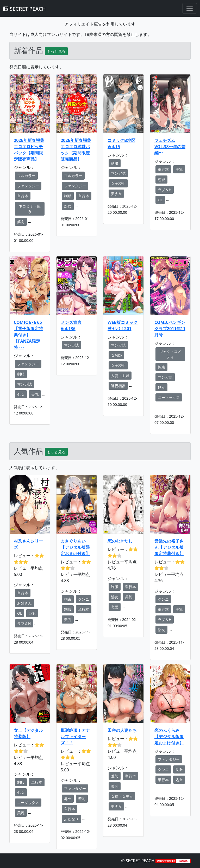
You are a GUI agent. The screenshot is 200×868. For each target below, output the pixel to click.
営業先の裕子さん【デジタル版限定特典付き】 (169, 547)
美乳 (179, 169)
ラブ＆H (165, 190)
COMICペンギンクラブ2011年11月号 (170, 329)
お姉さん (24, 603)
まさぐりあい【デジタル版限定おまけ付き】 (75, 547)
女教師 (116, 355)
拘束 (161, 367)
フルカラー (26, 176)
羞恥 (82, 799)
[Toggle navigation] (190, 8)
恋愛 (161, 180)
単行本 (23, 196)
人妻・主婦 (120, 376)
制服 (68, 196)
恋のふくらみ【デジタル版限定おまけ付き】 (169, 737)
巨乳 (32, 613)
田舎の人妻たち (122, 730)
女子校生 (118, 183)
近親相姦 (118, 386)
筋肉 (21, 222)
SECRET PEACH (24, 9)
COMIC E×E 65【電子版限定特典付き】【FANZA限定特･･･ (28, 335)
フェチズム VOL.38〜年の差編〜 (170, 147)
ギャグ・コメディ (170, 354)
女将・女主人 (122, 796)
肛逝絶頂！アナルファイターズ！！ (75, 737)
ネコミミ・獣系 (30, 209)
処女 (68, 206)
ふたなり (71, 819)
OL (160, 200)
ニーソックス (169, 397)
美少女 (116, 194)
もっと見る (56, 51)
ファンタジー (28, 186)
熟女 (161, 630)
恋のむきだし (120, 541)
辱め (68, 799)
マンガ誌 (118, 173)
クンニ (84, 599)
